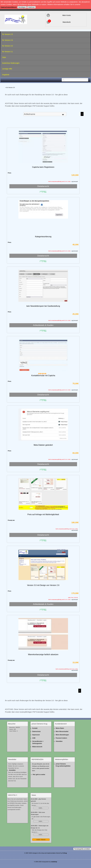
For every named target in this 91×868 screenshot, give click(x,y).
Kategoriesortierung (43, 237)
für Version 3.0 (8, 46)
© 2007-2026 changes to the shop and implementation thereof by (46, 853)
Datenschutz (36, 732)
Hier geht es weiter (39, 775)
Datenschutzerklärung (9, 7)
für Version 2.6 (8, 40)
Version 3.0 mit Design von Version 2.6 (43, 585)
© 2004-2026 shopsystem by (46, 862)
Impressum (36, 735)
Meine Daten (60, 728)
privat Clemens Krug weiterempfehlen (63, 765)
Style (4, 57)
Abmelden (59, 741)
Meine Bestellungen (62, 735)
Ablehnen (31, 7)
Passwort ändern (61, 738)
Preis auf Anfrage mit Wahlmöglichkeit (43, 514)
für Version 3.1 (8, 52)
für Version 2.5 (8, 34)
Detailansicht (43, 186)
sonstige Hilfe (7, 69)
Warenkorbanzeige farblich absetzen (43, 654)
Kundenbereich (61, 724)
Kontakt (35, 728)
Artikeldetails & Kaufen (43, 325)
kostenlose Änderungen (11, 63)
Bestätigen (22, 7)
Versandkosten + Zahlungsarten (38, 742)
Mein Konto (67, 15)
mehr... (41, 808)
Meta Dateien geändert (43, 445)
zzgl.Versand (75, 530)
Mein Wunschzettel (62, 732)
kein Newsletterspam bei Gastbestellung (43, 306)
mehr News (41, 840)
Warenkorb (67, 22)
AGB (34, 738)
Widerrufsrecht (37, 747)
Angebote (6, 75)
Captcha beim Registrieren (43, 167)
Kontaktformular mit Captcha (43, 376)
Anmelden (12, 770)
